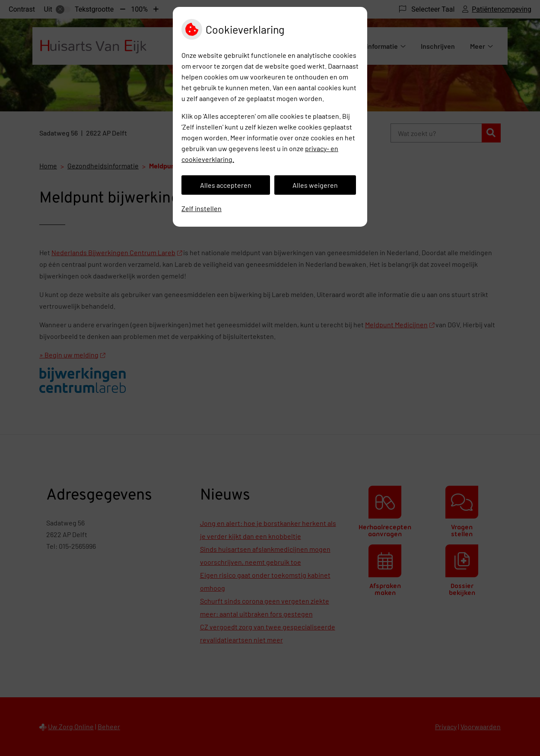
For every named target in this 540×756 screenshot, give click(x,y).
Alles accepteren (226, 185)
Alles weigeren (315, 185)
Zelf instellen (202, 208)
